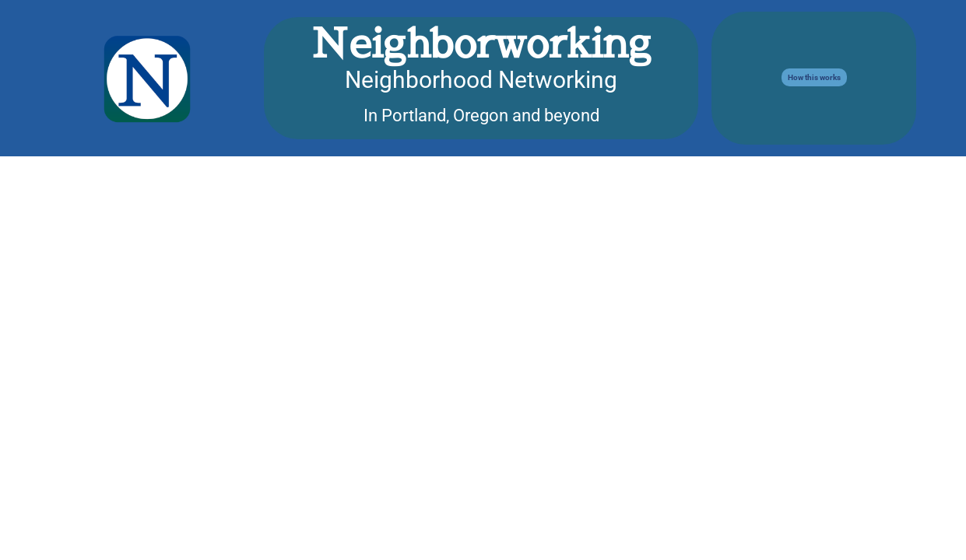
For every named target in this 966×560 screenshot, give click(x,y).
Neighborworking (481, 42)
